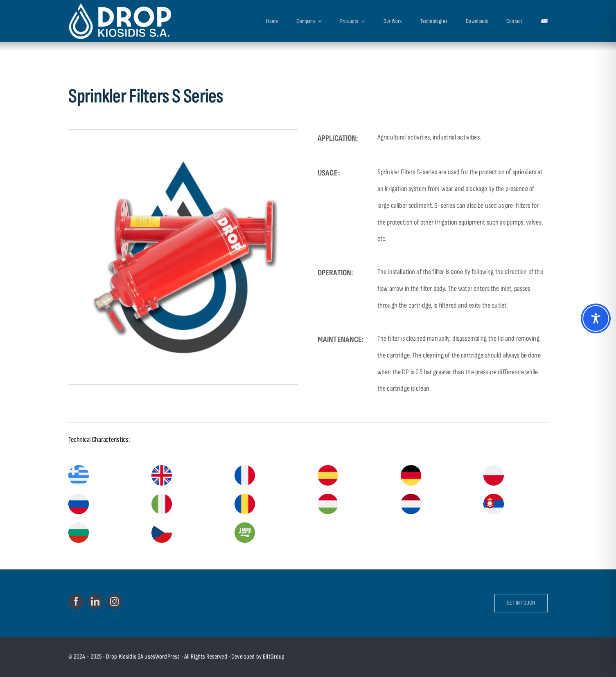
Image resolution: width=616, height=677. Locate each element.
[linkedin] (95, 602)
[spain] (328, 468)
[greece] (79, 468)
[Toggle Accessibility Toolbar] (596, 318)
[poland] (494, 468)
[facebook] (76, 602)
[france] (245, 468)
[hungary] (328, 497)
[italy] (162, 497)
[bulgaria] (79, 525)
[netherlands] (411, 497)
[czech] (162, 525)
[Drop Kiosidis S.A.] (129, 21)
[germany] (411, 468)
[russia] (79, 497)
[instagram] (114, 602)
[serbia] (494, 497)
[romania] (245, 497)
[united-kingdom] (162, 468)
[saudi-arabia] (245, 525)
